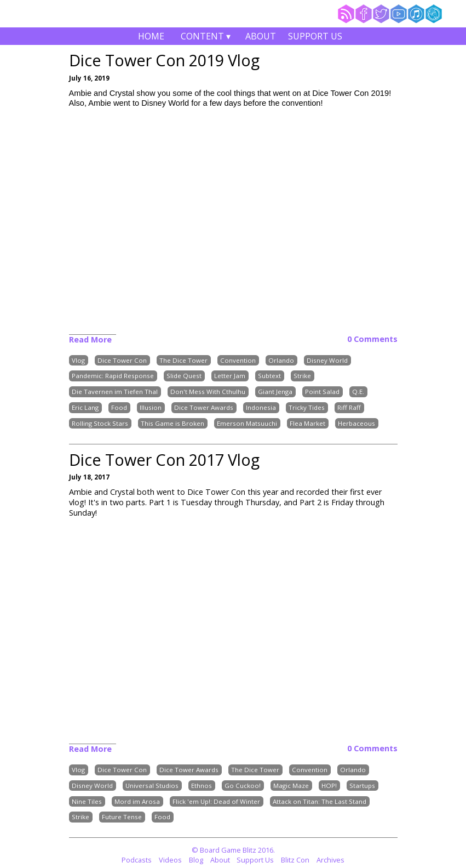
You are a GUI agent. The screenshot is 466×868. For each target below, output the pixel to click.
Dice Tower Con (122, 360)
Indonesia (261, 407)
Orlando (281, 360)
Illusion (151, 407)
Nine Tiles (87, 801)
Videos (170, 860)
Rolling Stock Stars (100, 423)
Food (119, 407)
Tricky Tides (307, 407)
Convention (238, 360)
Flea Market (307, 423)
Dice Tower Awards (204, 407)
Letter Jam (230, 376)
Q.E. (358, 392)
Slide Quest (184, 376)
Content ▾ (206, 38)
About (261, 36)
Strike (302, 376)
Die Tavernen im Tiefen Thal (115, 392)
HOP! (329, 786)
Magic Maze (291, 786)
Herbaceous (356, 423)
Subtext (269, 376)
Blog (196, 860)
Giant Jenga (275, 392)
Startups (362, 786)
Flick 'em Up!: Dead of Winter (216, 801)
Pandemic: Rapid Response (113, 376)
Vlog (78, 360)
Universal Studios (152, 786)
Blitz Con (295, 860)
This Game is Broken (172, 423)
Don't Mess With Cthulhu (208, 392)
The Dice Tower (183, 360)
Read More (90, 339)
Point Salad (322, 392)
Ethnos (202, 786)
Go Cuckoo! (243, 786)
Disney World (327, 360)
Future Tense (122, 817)
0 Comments (372, 339)
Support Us (315, 36)
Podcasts (137, 860)
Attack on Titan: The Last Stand (320, 801)
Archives (330, 860)
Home (151, 36)
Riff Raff (349, 407)
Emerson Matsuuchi (247, 423)
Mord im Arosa (137, 801)
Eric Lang (85, 407)
